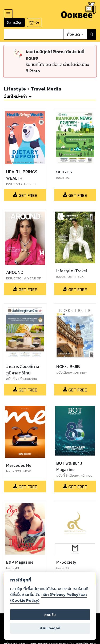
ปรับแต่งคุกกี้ (50, 628)
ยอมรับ (50, 615)
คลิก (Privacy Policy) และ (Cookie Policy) (49, 597)
